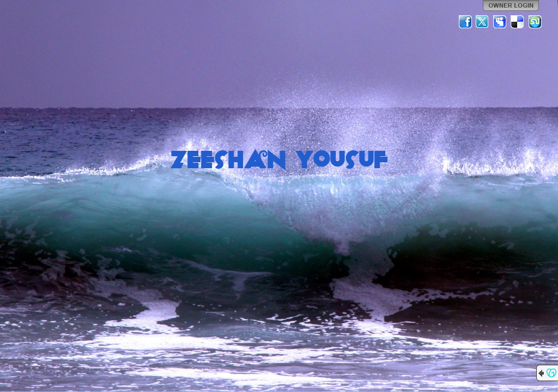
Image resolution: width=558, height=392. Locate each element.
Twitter (483, 22)
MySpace (500, 22)
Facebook (465, 22)
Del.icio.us (518, 22)
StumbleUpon (535, 22)
